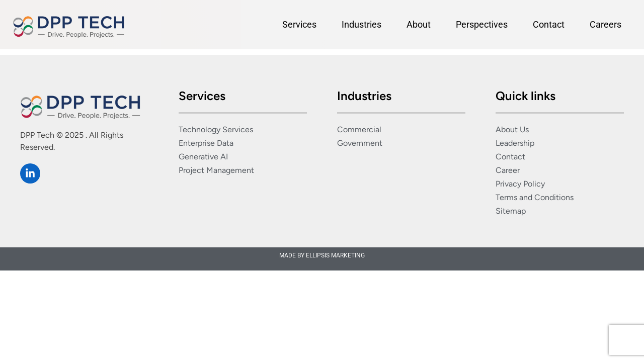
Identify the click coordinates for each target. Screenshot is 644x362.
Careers (606, 24)
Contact (549, 24)
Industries (361, 24)
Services (299, 24)
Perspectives (482, 24)
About (419, 24)
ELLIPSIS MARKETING (335, 255)
